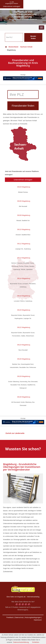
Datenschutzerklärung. (21, 642)
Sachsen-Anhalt (26, 47)
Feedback (10, 617)
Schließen (36, 642)
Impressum (38, 620)
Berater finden (33, 37)
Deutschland (12, 47)
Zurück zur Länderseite (15, 433)
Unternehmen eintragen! (23, 180)
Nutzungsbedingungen (33, 617)
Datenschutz (19, 617)
